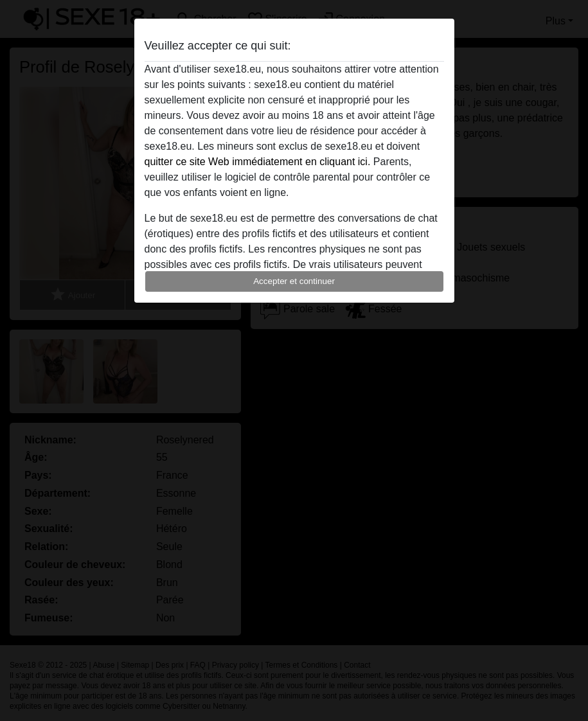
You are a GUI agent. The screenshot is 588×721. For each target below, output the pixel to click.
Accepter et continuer (294, 281)
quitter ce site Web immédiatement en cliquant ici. (258, 162)
